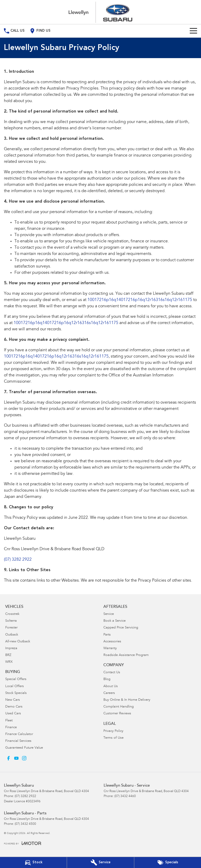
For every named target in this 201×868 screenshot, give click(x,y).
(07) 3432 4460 (125, 796)
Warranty (110, 649)
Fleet (9, 721)
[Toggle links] (23, 843)
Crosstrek (12, 614)
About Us (111, 686)
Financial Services (18, 741)
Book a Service (115, 621)
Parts (107, 635)
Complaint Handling (119, 707)
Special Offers (16, 679)
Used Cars (13, 714)
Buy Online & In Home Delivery (127, 700)
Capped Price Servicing (121, 628)
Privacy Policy (113, 731)
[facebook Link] (9, 758)
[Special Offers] (168, 863)
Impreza (11, 649)
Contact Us (112, 673)
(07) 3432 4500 (25, 824)
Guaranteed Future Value (24, 748)
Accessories (112, 642)
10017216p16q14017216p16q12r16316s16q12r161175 (140, 300)
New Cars (13, 700)
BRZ (8, 655)
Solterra (11, 621)
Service (109, 614)
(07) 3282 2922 (18, 560)
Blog (107, 679)
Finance (11, 728)
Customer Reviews (117, 714)
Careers (109, 693)
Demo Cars (14, 707)
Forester (11, 628)
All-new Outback (18, 642)
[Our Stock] (33, 863)
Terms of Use (113, 738)
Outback (12, 635)
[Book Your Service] (100, 863)
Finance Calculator (19, 734)
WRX (9, 662)
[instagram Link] (24, 758)
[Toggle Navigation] (193, 31)
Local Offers (15, 686)
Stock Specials (16, 693)
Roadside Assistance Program (126, 655)
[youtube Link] (16, 758)
